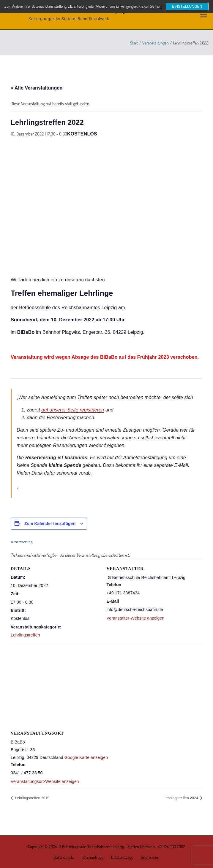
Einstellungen (187, 7)
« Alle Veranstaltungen (37, 88)
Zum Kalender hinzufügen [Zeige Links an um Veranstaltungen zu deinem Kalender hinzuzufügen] (50, 524)
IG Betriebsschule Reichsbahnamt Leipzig (91, 847)
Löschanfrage (93, 857)
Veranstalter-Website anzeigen (136, 618)
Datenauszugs (122, 857)
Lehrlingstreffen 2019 (32, 798)
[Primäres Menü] (203, 15)
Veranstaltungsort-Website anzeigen (45, 781)
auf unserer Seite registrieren (73, 410)
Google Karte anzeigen (86, 757)
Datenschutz (64, 857)
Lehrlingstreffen (25, 635)
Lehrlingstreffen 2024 (181, 798)
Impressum (150, 857)
